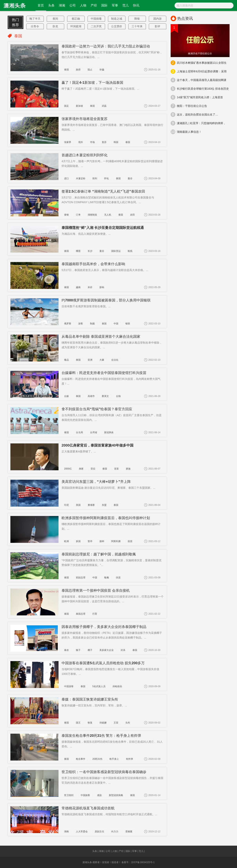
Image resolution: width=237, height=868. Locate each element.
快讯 (136, 5)
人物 (83, 5)
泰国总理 (81, 614)
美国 (78, 505)
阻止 (90, 70)
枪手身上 (114, 759)
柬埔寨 (91, 505)
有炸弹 (129, 759)
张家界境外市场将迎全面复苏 (85, 119)
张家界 (68, 142)
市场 (92, 142)
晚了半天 (35, 19)
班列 (95, 178)
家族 (128, 469)
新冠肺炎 (109, 432)
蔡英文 (105, 396)
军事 (115, 5)
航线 (130, 251)
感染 (100, 795)
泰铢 (67, 215)
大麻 (102, 360)
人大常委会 (82, 832)
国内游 (157, 19)
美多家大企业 (107, 650)
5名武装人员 (99, 686)
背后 (93, 469)
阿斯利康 (116, 541)
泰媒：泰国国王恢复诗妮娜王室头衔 (90, 699)
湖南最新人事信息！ (186, 132)
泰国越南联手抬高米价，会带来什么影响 (93, 264)
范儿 (126, 5)
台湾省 (94, 432)
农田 (133, 215)
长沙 (90, 251)
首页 (41, 5)
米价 (90, 287)
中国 (116, 324)
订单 (78, 215)
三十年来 (137, 26)
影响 (102, 287)
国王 (78, 723)
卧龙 (55, 26)
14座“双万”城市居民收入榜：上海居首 (197, 97)
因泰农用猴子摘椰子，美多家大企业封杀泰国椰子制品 (104, 627)
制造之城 (117, 19)
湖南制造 (92, 215)
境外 (81, 142)
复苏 (104, 142)
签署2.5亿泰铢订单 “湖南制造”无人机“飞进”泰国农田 (103, 191)
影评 (157, 26)
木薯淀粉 (81, 178)
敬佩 (107, 578)
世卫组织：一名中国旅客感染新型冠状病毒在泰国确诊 (104, 772)
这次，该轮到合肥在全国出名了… (194, 115)
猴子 (78, 650)
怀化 (107, 178)
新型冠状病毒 (116, 795)
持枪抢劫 (117, 686)
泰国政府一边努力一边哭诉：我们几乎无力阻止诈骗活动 (106, 46)
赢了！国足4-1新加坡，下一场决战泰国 (92, 83)
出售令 (35, 26)
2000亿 (68, 469)
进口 (67, 178)
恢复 (90, 723)
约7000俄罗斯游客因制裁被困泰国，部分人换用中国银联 (106, 300)
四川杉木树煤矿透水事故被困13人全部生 (199, 63)
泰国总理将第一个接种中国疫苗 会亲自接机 (96, 590)
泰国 (67, 70)
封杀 (123, 650)
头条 (51, 5)
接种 (102, 541)
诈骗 (102, 70)
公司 (73, 5)
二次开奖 (96, 26)
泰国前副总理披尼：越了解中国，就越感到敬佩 (99, 554)
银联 (128, 324)
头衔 (128, 723)
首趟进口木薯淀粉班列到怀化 (85, 155)
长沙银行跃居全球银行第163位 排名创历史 (200, 89)
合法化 (115, 360)
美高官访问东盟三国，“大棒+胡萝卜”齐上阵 (96, 482)
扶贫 (118, 578)
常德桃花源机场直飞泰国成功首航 (88, 808)
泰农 (67, 650)
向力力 (115, 832)
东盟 (104, 505)
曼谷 (130, 178)
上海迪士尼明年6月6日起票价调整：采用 (199, 71)
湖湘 (62, 5)
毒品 (67, 360)
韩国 (116, 142)
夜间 (55, 19)
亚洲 (90, 360)
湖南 (67, 832)
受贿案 (129, 832)
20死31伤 (97, 759)
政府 (78, 70)
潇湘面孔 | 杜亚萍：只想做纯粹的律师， (198, 123)
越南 (78, 287)
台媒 (67, 396)
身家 (81, 469)
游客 (81, 324)
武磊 (104, 106)
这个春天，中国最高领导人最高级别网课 (199, 80)
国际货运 (116, 251)
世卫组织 (69, 795)
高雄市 (91, 396)
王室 (116, 723)
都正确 (76, 19)
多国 (78, 541)
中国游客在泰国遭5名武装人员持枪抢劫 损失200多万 (103, 663)
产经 (94, 5)
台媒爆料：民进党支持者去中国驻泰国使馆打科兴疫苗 (104, 373)
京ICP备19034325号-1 (143, 862)
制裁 (92, 324)
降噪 (137, 19)
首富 (116, 469)
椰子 (90, 650)
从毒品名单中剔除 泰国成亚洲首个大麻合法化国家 (101, 337)
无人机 (108, 215)
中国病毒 (96, 19)
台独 (118, 396)
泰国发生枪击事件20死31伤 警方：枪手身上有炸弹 (101, 736)
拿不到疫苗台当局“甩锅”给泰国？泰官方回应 (97, 409)
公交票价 (117, 26)
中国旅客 (85, 795)
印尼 (67, 505)
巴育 (95, 614)
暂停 (90, 541)
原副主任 (100, 832)
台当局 (80, 432)
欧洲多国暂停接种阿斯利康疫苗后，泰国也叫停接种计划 (106, 518)
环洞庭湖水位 (76, 27)
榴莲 (78, 251)
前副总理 (81, 578)
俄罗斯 (68, 324)
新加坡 (80, 106)
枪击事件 (81, 759)
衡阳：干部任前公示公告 (189, 106)
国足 (67, 106)
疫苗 (130, 541)
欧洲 (67, 541)
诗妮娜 (103, 723)
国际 (104, 5)
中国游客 (69, 686)
